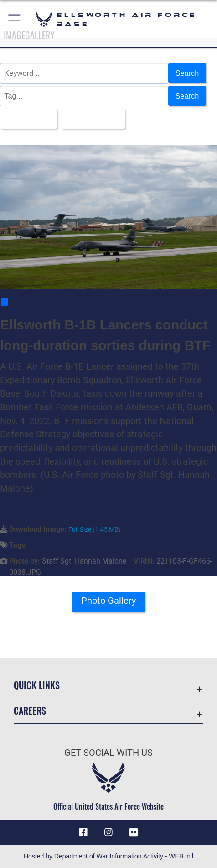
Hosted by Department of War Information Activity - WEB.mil (108, 856)
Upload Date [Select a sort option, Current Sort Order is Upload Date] (91, 119)
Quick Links (37, 685)
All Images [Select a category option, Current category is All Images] (26, 119)
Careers (30, 711)
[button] (15, 19)
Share (15, 303)
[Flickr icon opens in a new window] (134, 832)
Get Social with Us (108, 753)
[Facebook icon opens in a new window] (83, 832)
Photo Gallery (108, 601)
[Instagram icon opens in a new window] (108, 832)
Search (187, 73)
